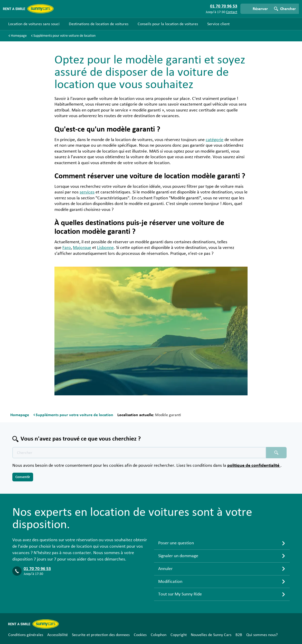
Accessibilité (58, 635)
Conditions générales (26, 635)
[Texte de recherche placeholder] (139, 453)
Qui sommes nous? (262, 635)
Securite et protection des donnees (101, 635)
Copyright (179, 635)
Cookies (140, 635)
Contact (232, 12)
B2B (239, 635)
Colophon (159, 635)
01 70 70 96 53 (37, 569)
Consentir (23, 477)
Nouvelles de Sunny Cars (211, 635)
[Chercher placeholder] (276, 453)
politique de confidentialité (254, 465)
